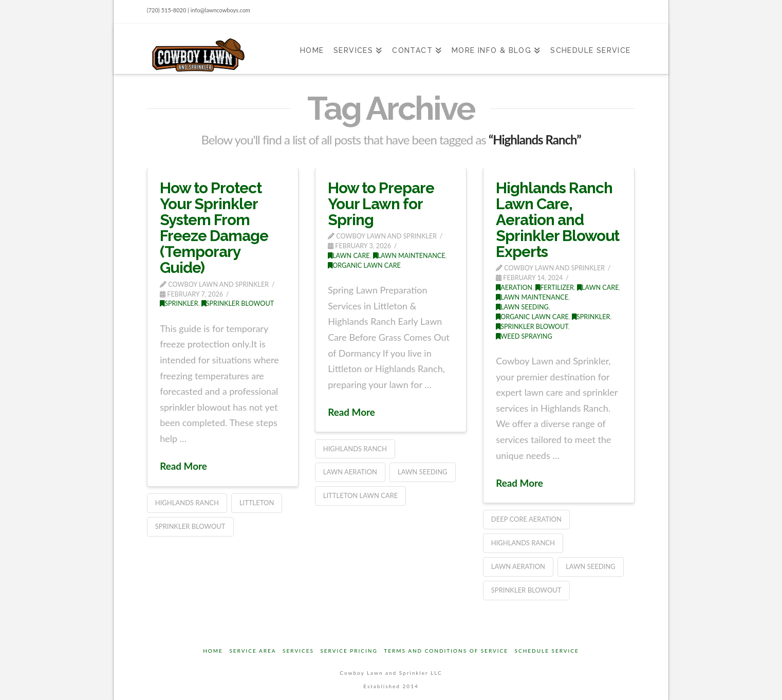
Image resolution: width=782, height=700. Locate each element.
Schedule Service (547, 651)
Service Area (253, 651)
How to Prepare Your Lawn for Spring (381, 204)
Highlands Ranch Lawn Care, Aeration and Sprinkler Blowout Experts (557, 220)
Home (213, 651)
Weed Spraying (524, 336)
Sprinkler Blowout (238, 303)
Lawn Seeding (423, 472)
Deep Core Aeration (526, 519)
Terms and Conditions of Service (446, 651)
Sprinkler (179, 303)
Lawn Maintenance (409, 256)
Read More (183, 466)
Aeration (514, 288)
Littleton (257, 503)
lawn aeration (350, 472)
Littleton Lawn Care (361, 495)
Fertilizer (555, 288)
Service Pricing (349, 651)
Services (298, 651)
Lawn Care (349, 256)
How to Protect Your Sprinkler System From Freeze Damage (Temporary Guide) (214, 228)
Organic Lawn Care (364, 265)
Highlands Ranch (187, 503)
